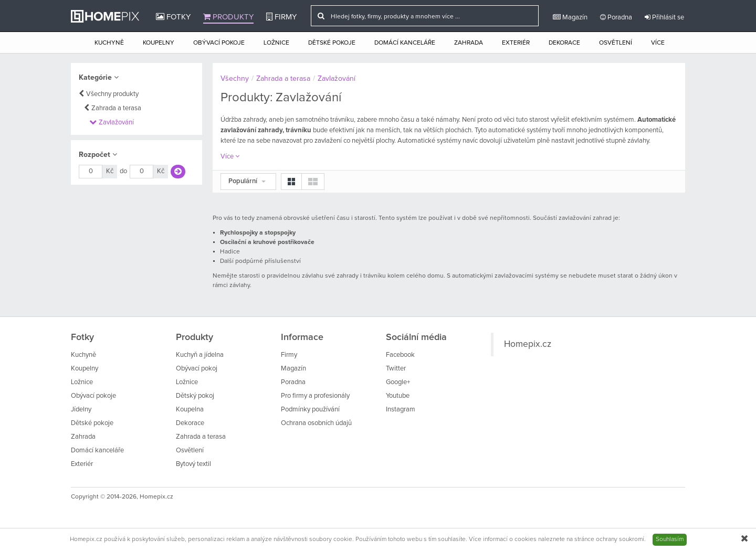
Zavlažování (116, 123)
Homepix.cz (528, 344)
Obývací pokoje (219, 43)
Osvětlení (616, 43)
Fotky (173, 17)
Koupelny (159, 43)
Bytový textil (193, 464)
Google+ (398, 382)
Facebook (400, 355)
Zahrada (469, 43)
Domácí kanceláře (405, 43)
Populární (247, 181)
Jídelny (81, 410)
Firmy (281, 17)
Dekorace (564, 43)
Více (658, 43)
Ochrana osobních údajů (316, 423)
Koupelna (190, 410)
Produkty (228, 17)
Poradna (616, 17)
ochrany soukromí (620, 539)
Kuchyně (109, 43)
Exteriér (516, 43)
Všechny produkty (112, 94)
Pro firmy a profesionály (315, 396)
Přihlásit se (664, 17)
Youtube (398, 396)
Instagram (401, 410)
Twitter (396, 369)
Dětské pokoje (332, 43)
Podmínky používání (310, 410)
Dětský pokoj (195, 396)
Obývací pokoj (197, 369)
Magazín (570, 17)
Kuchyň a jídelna (200, 355)
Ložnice (276, 43)
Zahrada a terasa (116, 108)
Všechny (235, 79)
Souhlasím (670, 539)
